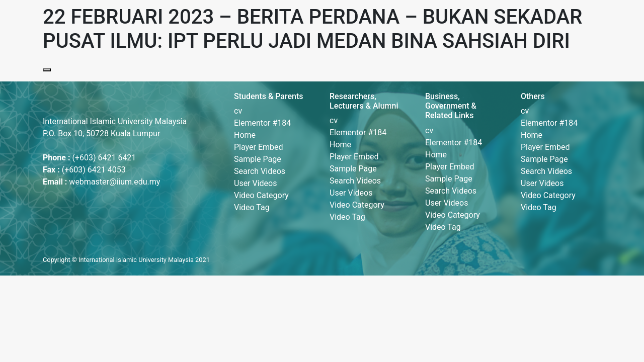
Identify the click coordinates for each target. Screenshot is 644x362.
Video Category (261, 195)
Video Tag (252, 207)
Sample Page (258, 159)
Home (245, 135)
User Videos (255, 183)
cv (238, 111)
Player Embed (259, 147)
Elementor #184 (262, 123)
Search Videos (260, 171)
